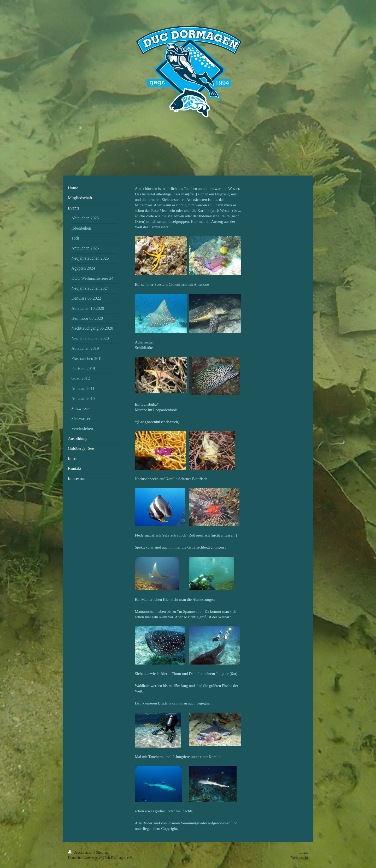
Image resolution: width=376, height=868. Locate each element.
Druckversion (81, 852)
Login (304, 852)
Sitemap (102, 852)
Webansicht (300, 858)
